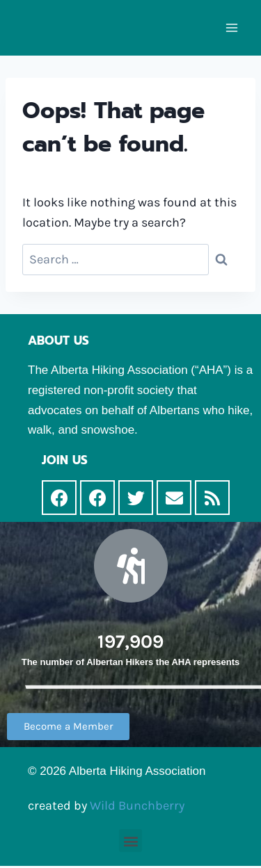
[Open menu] (231, 27)
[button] (68, 727)
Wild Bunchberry (137, 805)
